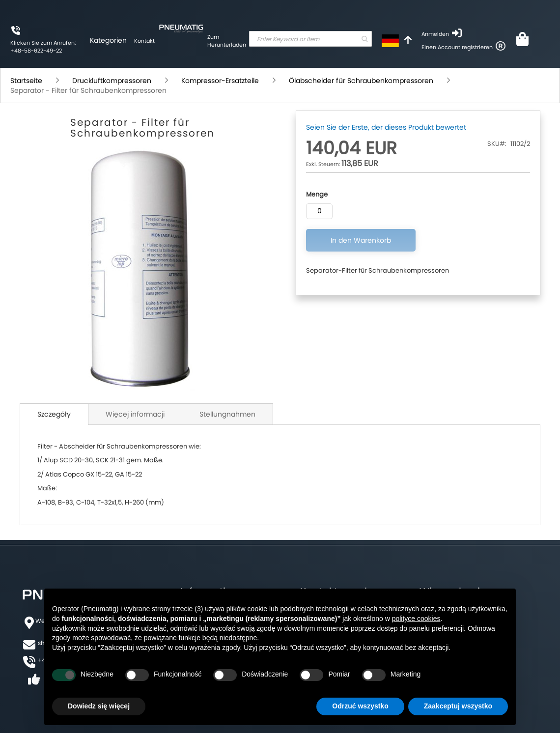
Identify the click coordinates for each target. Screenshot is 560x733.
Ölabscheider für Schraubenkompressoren (361, 81)
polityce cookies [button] (416, 619)
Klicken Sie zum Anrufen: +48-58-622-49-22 (43, 47)
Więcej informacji (135, 414)
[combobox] (310, 39)
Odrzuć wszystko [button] (360, 706)
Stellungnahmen (227, 414)
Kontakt (144, 41)
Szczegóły (54, 414)
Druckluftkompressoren (112, 81)
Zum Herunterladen (227, 41)
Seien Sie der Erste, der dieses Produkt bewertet (386, 127)
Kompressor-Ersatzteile (220, 81)
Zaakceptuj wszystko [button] (458, 706)
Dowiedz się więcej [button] (99, 706)
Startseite (26, 81)
